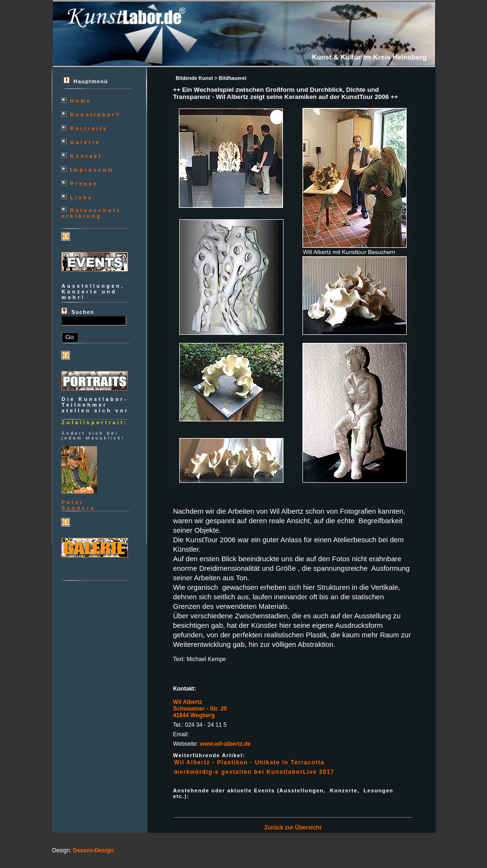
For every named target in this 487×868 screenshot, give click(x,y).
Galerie (85, 142)
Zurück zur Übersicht (293, 828)
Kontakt (86, 156)
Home (81, 101)
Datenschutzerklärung (91, 213)
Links (81, 197)
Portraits (89, 128)
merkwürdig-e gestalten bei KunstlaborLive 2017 (254, 772)
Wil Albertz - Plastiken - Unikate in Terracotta (249, 762)
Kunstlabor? (95, 115)
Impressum (92, 170)
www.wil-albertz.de (225, 744)
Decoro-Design (93, 850)
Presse (84, 184)
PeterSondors (78, 505)
